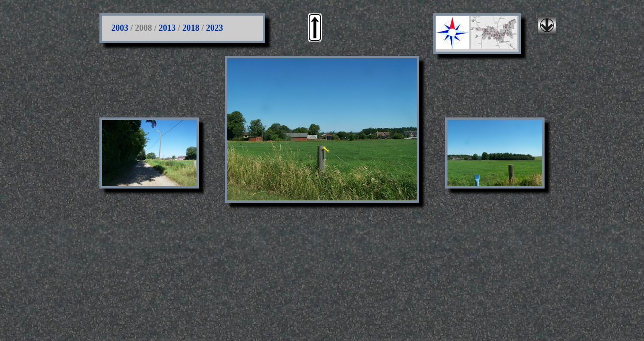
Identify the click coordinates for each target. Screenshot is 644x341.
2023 (215, 28)
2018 (191, 28)
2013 (167, 28)
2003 (120, 28)
